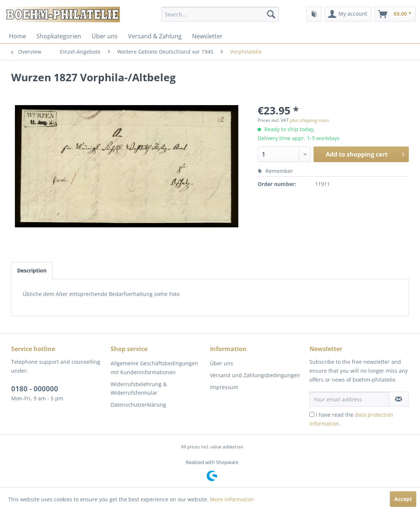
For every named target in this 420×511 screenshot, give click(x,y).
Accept (403, 499)
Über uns (105, 36)
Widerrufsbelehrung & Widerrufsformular (139, 389)
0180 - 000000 (35, 389)
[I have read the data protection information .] (312, 414)
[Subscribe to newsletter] (399, 399)
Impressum (224, 387)
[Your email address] (349, 399)
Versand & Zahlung (155, 36)
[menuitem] (220, 14)
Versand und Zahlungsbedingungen (255, 375)
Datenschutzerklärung (138, 405)
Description (32, 270)
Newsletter (207, 36)
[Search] (271, 14)
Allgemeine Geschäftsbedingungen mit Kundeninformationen (154, 368)
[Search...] (220, 14)
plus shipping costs (310, 120)
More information (232, 499)
